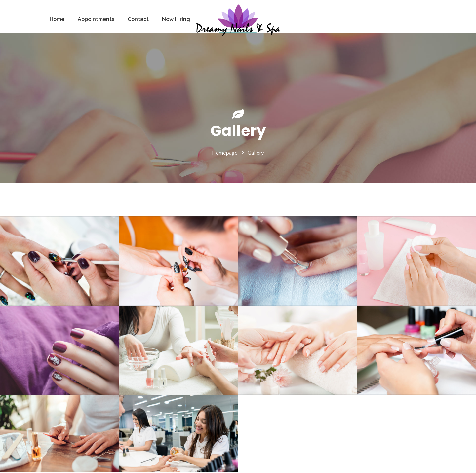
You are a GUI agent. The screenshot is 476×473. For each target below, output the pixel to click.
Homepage (225, 153)
